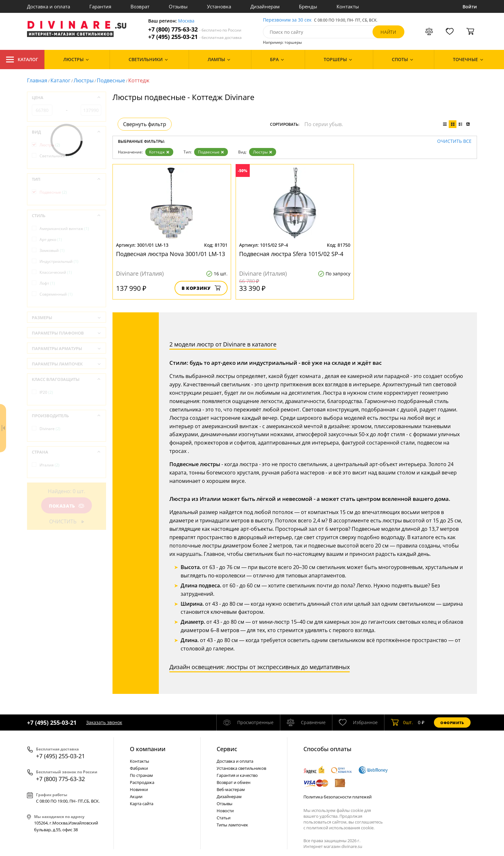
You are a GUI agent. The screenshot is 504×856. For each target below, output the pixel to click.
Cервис (227, 749)
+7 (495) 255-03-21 (195, 37)
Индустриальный (59, 261)
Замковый (52, 250)
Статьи (224, 818)
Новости (225, 811)
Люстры (84, 80)
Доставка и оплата (49, 6)
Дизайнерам (265, 6)
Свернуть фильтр (145, 124)
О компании (148, 749)
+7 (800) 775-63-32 (195, 29)
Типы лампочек (232, 825)
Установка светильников (241, 768)
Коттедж (159, 152)
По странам (141, 775)
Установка (219, 6)
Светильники (56, 156)
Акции (136, 796)
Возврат (140, 6)
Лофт (47, 283)
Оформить (452, 723)
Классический (56, 272)
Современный (56, 294)
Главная (37, 80)
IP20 (46, 392)
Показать (67, 506)
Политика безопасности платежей (337, 797)
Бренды (308, 6)
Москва (186, 21)
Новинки (139, 789)
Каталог (22, 60)
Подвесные (111, 80)
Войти (470, 7)
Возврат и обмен (234, 782)
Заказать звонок (104, 722)
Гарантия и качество (237, 775)
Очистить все (454, 141)
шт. (402, 723)
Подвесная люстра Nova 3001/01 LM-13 (171, 254)
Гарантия (100, 6)
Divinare (50, 429)
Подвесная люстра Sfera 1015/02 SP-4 (291, 254)
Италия (50, 465)
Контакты (348, 6)
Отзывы (178, 6)
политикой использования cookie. (340, 828)
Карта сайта (142, 804)
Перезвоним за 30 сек (287, 20)
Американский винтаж (64, 229)
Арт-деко (51, 239)
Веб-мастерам (231, 789)
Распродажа (142, 782)
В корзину (201, 288)
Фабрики (139, 768)
